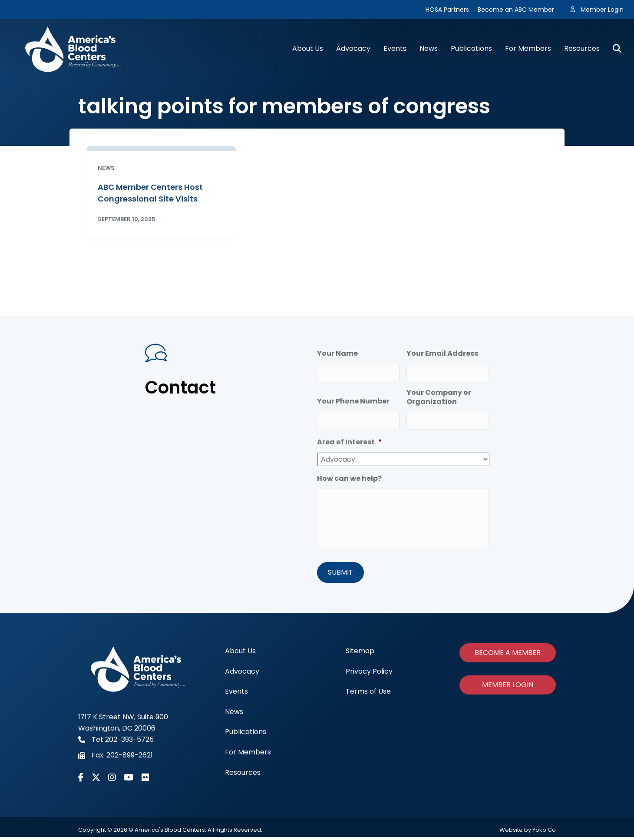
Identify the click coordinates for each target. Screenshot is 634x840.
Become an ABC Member (516, 10)
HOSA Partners (447, 10)
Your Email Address (442, 354)
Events (395, 48)
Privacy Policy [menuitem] (369, 674)
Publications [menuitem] (246, 735)
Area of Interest (350, 438)
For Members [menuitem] (248, 755)
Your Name (337, 354)
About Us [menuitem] (240, 654)
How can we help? (349, 474)
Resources (582, 48)
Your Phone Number (353, 399)
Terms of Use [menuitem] (368, 694)
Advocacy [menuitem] (242, 674)
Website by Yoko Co (528, 833)
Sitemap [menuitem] (360, 654)
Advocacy (353, 48)
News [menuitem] (234, 714)
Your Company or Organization (439, 395)
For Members (528, 48)
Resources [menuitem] (243, 775)
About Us (308, 48)
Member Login (602, 10)
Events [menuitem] (236, 694)
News (429, 48)
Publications (471, 48)
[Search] (614, 49)
